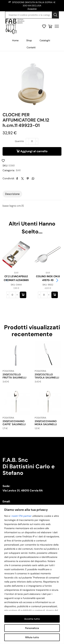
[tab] (12, 194)
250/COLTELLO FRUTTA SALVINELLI (14, 376)
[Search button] (55, 15)
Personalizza (32, 628)
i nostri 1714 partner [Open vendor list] (21, 516)
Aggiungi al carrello (34, 151)
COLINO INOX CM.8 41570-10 (48, 278)
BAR (18, 170)
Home (15, 40)
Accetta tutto (32, 619)
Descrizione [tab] (12, 194)
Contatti (31, 47)
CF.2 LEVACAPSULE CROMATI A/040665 (16, 278)
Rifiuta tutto (32, 637)
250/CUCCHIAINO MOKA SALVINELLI (46, 423)
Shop (29, 40)
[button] (23, 295)
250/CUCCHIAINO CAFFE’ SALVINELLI (14, 423)
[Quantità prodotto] (32, 141)
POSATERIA (8, 371)
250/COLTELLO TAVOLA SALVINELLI (47, 376)
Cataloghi (45, 40)
